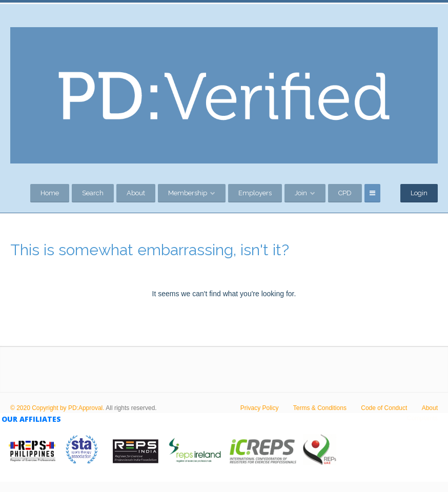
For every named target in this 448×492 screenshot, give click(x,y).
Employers (255, 193)
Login (419, 193)
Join (301, 193)
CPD (345, 193)
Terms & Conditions (320, 408)
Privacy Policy (260, 408)
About (136, 193)
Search (93, 193)
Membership (188, 193)
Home (50, 193)
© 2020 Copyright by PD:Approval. (57, 408)
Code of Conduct (384, 408)
